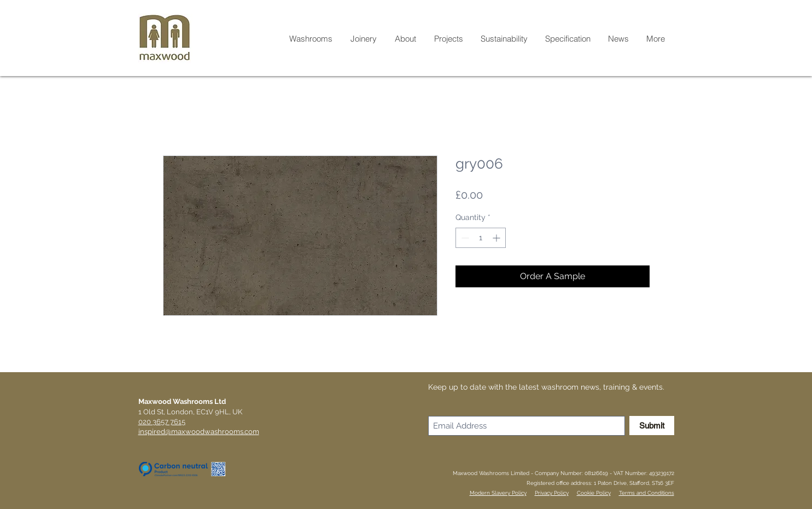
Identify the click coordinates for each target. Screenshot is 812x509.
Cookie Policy (594, 493)
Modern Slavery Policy (498, 493)
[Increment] (497, 238)
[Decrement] (464, 238)
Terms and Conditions (647, 493)
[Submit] (652, 426)
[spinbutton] (481, 238)
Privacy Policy (552, 493)
